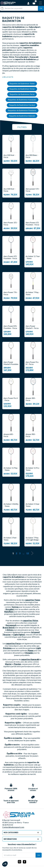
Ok (41, 8)
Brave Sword (8, 628)
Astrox (15, 607)
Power (31, 650)
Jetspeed (35, 632)
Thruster (7, 635)
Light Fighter (19, 635)
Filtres (22, 127)
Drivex (10, 630)
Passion (17, 664)
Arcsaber (10, 609)
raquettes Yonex (32, 600)
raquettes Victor (30, 620)
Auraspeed (11, 625)
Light (39, 648)
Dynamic (29, 653)
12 (28, 553)
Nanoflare (9, 612)
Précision (7, 648)
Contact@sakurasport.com (13, 827)
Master (8, 664)
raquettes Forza (13, 643)
